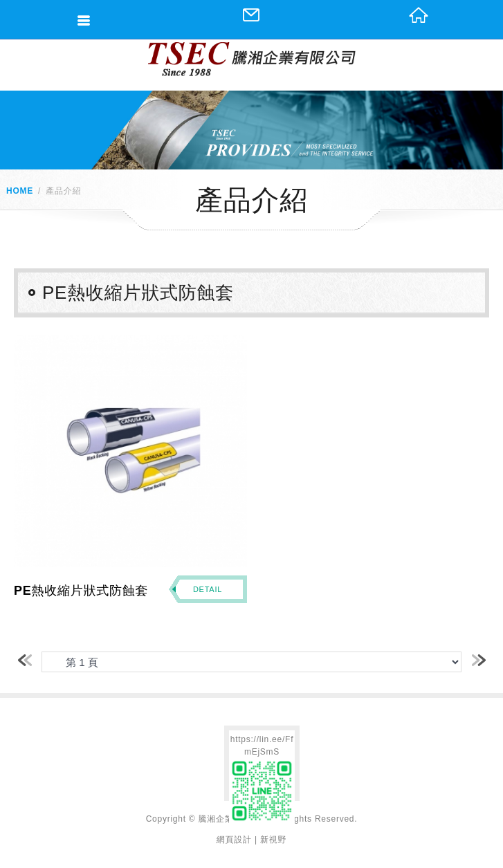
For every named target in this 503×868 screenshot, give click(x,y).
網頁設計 (234, 840)
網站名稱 (252, 59)
